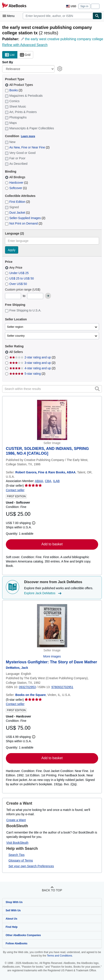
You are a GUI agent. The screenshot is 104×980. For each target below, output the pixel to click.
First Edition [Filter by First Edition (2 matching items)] (17, 202)
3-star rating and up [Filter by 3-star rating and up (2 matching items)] (32, 363)
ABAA (39, 481)
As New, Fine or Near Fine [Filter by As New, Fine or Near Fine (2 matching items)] (27, 147)
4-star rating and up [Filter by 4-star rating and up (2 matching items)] (32, 368)
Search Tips (17, 855)
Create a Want (16, 820)
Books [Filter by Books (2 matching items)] (14, 90)
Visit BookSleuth (17, 843)
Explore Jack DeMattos (43, 593)
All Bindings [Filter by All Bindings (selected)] (16, 177)
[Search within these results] (52, 389)
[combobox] (58, 16)
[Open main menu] (10, 16)
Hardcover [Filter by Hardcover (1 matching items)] (17, 183)
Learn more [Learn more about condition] (28, 136)
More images (52, 656)
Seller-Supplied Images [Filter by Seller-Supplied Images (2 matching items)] (25, 218)
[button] (97, 389)
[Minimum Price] (13, 296)
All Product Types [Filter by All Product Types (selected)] (19, 85)
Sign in (84, 6)
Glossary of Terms (21, 860)
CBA (48, 481)
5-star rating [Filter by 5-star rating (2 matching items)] (27, 374)
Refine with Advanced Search (25, 45)
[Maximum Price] (35, 296)
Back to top (52, 890)
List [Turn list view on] (10, 55)
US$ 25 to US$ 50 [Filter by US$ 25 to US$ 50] (20, 278)
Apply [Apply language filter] (12, 250)
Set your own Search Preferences (31, 866)
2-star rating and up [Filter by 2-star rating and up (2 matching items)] (32, 357)
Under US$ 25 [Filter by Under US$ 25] (17, 273)
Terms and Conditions (59, 956)
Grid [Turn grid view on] (25, 55)
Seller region (15, 327)
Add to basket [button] (52, 544)
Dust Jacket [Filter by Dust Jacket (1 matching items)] (17, 213)
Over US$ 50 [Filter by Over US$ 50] (16, 284)
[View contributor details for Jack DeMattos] (17, 668)
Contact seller (15, 490)
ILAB (56, 481)
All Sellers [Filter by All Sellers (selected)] (17, 352)
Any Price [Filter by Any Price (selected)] (14, 268)
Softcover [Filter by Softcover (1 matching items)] (16, 188)
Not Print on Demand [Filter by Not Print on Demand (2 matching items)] (24, 223)
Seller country (16, 336)
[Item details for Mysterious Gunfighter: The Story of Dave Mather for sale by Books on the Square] (52, 626)
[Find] (97, 16)
